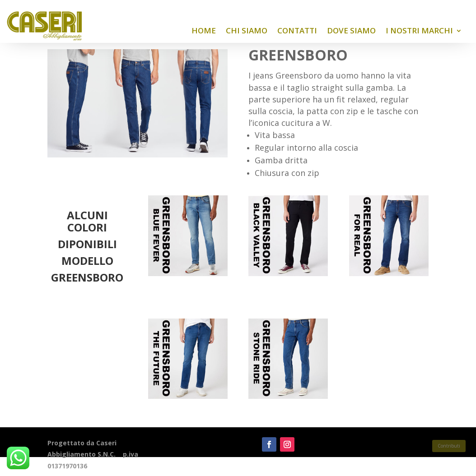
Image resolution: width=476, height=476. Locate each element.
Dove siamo (351, 30)
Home (204, 30)
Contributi (449, 446)
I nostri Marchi (419, 30)
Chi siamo (247, 30)
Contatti (297, 30)
